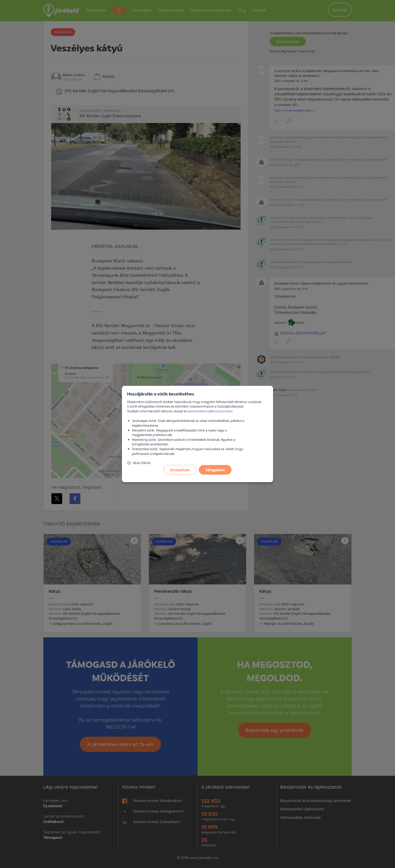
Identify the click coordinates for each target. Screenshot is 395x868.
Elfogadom (215, 470)
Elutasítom (180, 470)
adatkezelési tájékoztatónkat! (210, 411)
